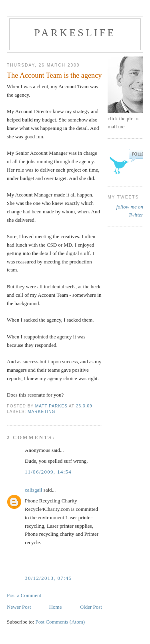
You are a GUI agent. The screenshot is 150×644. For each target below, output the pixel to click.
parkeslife (75, 33)
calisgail (33, 490)
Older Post (91, 607)
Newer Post (19, 607)
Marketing (41, 412)
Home (56, 607)
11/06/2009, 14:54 (48, 472)
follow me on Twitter (130, 211)
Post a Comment (24, 595)
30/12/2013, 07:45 (48, 578)
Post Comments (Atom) (60, 622)
